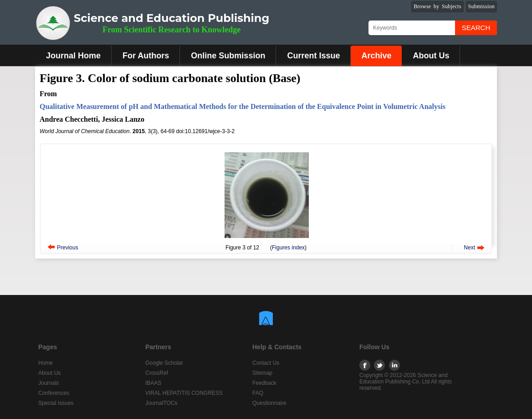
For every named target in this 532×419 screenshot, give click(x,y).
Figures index (288, 248)
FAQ (258, 393)
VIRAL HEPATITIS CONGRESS (184, 393)
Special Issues (56, 403)
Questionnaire (269, 403)
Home (46, 363)
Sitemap (262, 373)
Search (476, 28)
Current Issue (313, 56)
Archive (376, 56)
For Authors (146, 56)
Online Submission (228, 56)
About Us (431, 56)
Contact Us (266, 363)
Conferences (54, 393)
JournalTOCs (161, 403)
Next (469, 248)
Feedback (264, 383)
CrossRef (157, 373)
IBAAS (153, 383)
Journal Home (73, 56)
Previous (68, 248)
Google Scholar (164, 363)
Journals (49, 383)
